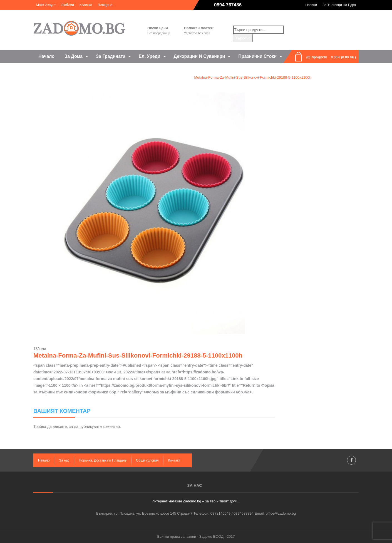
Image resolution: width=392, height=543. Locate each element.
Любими (67, 5)
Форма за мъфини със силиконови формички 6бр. (142, 77)
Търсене (243, 38)
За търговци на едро (339, 5)
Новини (311, 5)
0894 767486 (228, 5)
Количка (86, 5)
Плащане (105, 5)
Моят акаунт (46, 5)
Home (85, 77)
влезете (60, 427)
